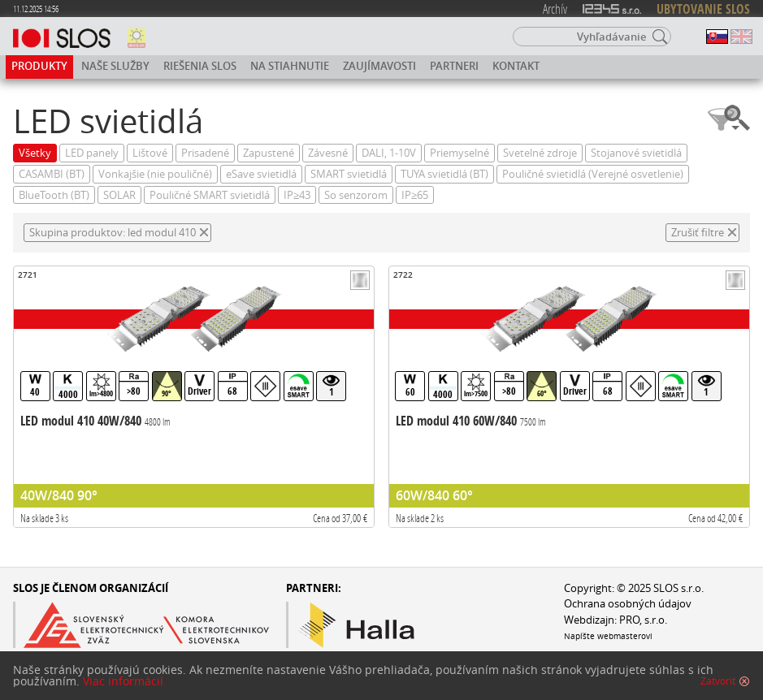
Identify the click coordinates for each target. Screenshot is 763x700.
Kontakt (516, 66)
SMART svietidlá (349, 174)
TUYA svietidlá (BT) (444, 174)
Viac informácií (123, 681)
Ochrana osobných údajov (628, 604)
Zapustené (269, 153)
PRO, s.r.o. (643, 620)
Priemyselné (460, 153)
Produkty (39, 66)
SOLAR (119, 195)
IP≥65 (415, 195)
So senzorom (356, 195)
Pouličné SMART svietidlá (210, 195)
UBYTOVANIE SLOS (703, 9)
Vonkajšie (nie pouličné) (155, 174)
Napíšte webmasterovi (608, 636)
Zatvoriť (718, 681)
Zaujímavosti (379, 66)
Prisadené (205, 153)
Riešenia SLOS (200, 66)
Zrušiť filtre (698, 233)
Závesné (328, 153)
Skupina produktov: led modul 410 (113, 233)
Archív (555, 9)
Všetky (35, 153)
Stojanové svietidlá (636, 153)
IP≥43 (297, 195)
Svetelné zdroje (540, 153)
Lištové (150, 153)
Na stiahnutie (290, 66)
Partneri (454, 66)
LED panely (92, 153)
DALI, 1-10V (389, 153)
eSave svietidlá (261, 174)
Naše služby (115, 66)
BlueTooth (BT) (54, 195)
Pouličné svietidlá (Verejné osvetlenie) (593, 174)
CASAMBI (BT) (52, 174)
